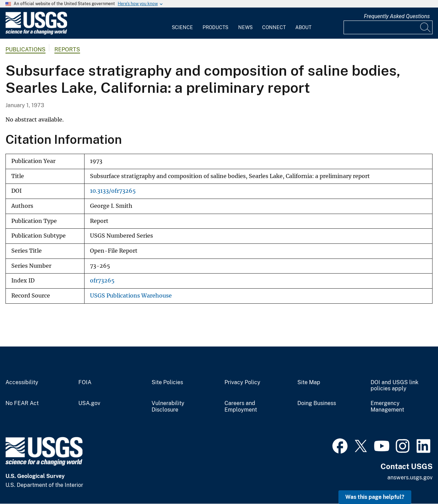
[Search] (426, 27)
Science (182, 27)
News (245, 27)
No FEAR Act (22, 403)
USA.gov (89, 403)
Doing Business (317, 403)
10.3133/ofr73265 (113, 191)
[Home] (36, 33)
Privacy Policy (242, 382)
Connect (274, 27)
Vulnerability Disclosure (168, 407)
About (303, 27)
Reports (67, 49)
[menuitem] (182, 23)
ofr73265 (102, 281)
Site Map (309, 382)
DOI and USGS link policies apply (395, 386)
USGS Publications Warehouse (131, 296)
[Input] (388, 27)
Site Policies (167, 382)
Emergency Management (387, 407)
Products (215, 27)
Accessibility (22, 382)
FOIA (85, 382)
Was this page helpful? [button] (375, 497)
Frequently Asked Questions (397, 16)
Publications (25, 49)
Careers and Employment (241, 407)
